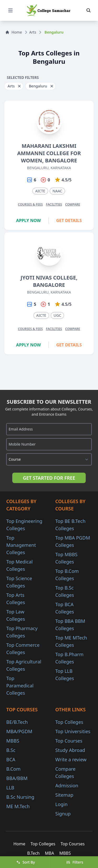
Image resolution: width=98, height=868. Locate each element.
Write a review (71, 759)
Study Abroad (70, 750)
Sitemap (64, 795)
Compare (73, 204)
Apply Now (29, 220)
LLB (10, 788)
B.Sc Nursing (20, 797)
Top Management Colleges (21, 545)
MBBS (13, 741)
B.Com (13, 769)
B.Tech (33, 853)
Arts (33, 32)
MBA (50, 853)
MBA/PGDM (19, 731)
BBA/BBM (17, 778)
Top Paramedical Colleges (20, 686)
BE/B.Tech (17, 722)
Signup (63, 814)
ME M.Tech (18, 806)
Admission (67, 785)
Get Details (69, 220)
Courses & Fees (30, 204)
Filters (75, 862)
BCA (11, 759)
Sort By (26, 862)
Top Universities (73, 731)
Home (14, 32)
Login (62, 804)
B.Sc (11, 750)
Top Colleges (69, 722)
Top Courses (69, 741)
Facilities (54, 204)
